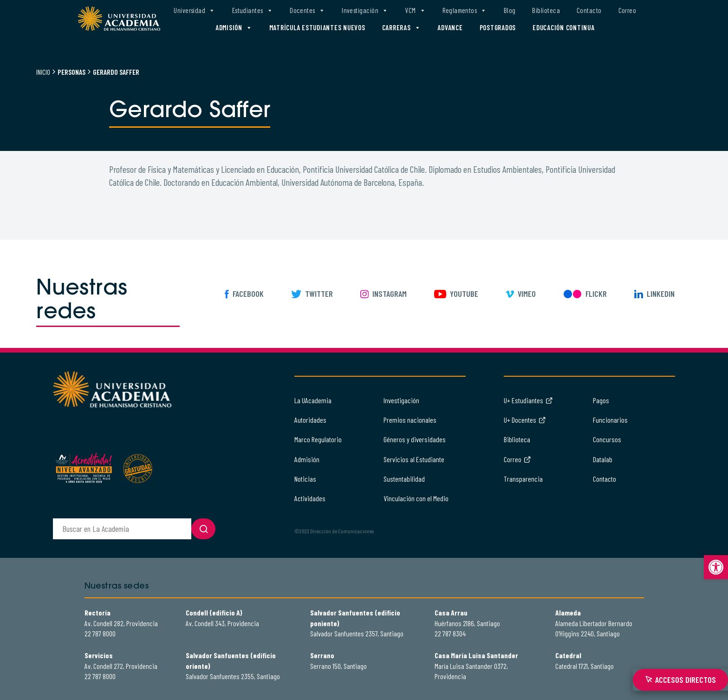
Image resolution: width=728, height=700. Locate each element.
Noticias (305, 479)
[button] (716, 567)
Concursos (607, 439)
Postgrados (498, 27)
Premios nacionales (410, 420)
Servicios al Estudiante (414, 459)
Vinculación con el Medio (416, 498)
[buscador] (122, 529)
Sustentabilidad (404, 479)
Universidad (194, 10)
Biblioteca (546, 10)
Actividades (310, 498)
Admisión (234, 28)
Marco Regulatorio (318, 439)
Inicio (43, 72)
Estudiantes (253, 10)
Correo (627, 10)
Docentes (307, 10)
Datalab (603, 459)
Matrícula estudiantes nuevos (317, 27)
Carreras (402, 28)
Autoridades (310, 420)
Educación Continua (564, 27)
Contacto (589, 10)
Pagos (601, 400)
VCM (415, 10)
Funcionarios (610, 420)
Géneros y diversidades (415, 439)
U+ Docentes (525, 420)
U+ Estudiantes (528, 400)
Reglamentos (465, 10)
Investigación (365, 10)
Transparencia (523, 479)
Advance (450, 27)
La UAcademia (313, 400)
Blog (510, 10)
